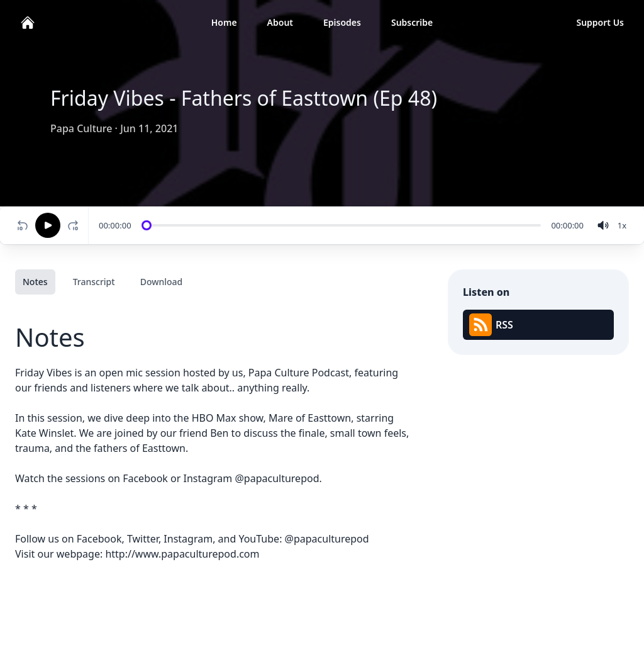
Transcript (94, 282)
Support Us (600, 22)
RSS (491, 325)
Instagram (208, 478)
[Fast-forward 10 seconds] (75, 225)
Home (224, 22)
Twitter (143, 539)
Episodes (342, 22)
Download (162, 282)
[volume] (603, 225)
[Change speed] (622, 225)
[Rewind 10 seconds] (23, 225)
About (280, 22)
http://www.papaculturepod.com (182, 554)
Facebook (145, 478)
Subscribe (412, 22)
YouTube (259, 539)
